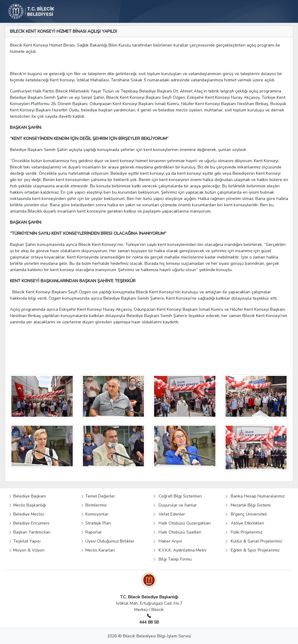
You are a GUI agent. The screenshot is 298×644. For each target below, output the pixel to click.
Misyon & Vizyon (26, 550)
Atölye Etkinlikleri (244, 523)
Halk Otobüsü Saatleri (177, 532)
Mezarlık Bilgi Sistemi (248, 505)
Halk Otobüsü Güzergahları (182, 523)
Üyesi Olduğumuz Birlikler (107, 541)
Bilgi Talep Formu (172, 559)
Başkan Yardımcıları (29, 532)
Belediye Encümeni (29, 523)
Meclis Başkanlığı (27, 505)
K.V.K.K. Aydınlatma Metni (179, 550)
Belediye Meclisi (26, 514)
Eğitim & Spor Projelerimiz (252, 550)
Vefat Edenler (169, 514)
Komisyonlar (94, 514)
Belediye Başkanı (27, 496)
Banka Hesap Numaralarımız (255, 496)
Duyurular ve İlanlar (175, 505)
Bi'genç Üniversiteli (246, 514)
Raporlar (91, 532)
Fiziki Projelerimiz (243, 532)
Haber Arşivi (167, 541)
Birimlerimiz (94, 505)
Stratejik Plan (96, 523)
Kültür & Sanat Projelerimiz (253, 541)
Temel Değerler (98, 496)
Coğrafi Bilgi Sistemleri (177, 496)
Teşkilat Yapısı (24, 541)
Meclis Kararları (98, 550)
